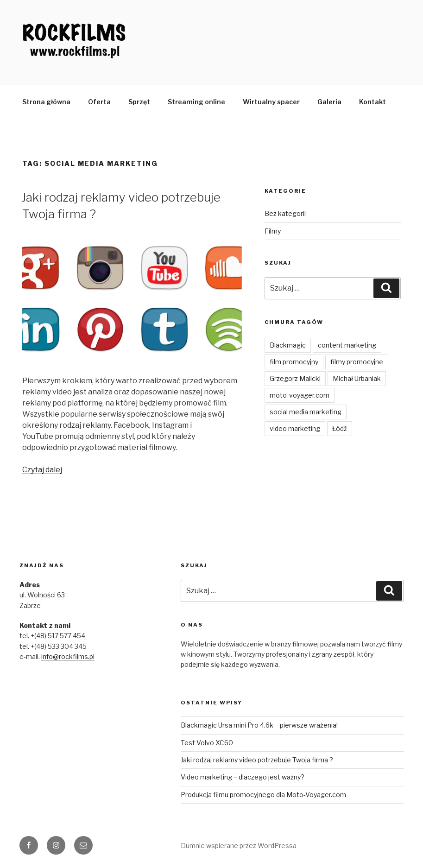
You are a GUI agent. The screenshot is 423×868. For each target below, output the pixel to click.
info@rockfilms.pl (68, 656)
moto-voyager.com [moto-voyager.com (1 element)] (300, 395)
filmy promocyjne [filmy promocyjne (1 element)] (357, 362)
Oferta (99, 102)
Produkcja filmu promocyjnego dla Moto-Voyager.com (263, 795)
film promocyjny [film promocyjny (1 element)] (294, 362)
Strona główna (46, 102)
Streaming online (196, 102)
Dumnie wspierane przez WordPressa (239, 846)
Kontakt (372, 102)
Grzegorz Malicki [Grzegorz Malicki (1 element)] (295, 378)
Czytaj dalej (42, 470)
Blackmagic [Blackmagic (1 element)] (288, 345)
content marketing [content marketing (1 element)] (347, 345)
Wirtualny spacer (271, 102)
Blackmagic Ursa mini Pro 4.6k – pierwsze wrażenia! (259, 725)
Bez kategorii (285, 213)
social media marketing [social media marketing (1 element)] (306, 412)
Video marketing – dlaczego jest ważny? (243, 777)
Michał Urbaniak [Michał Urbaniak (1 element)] (357, 378)
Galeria (329, 102)
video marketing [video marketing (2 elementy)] (295, 428)
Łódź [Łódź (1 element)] (340, 428)
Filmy (273, 231)
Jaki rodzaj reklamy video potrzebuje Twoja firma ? (257, 760)
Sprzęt (139, 102)
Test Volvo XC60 (207, 743)
